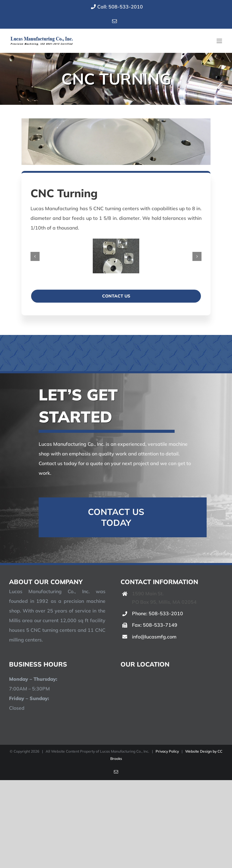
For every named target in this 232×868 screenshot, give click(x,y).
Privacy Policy (167, 751)
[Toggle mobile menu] (220, 41)
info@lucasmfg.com (154, 637)
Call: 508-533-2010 (116, 7)
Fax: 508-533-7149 (155, 625)
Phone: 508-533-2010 (158, 613)
